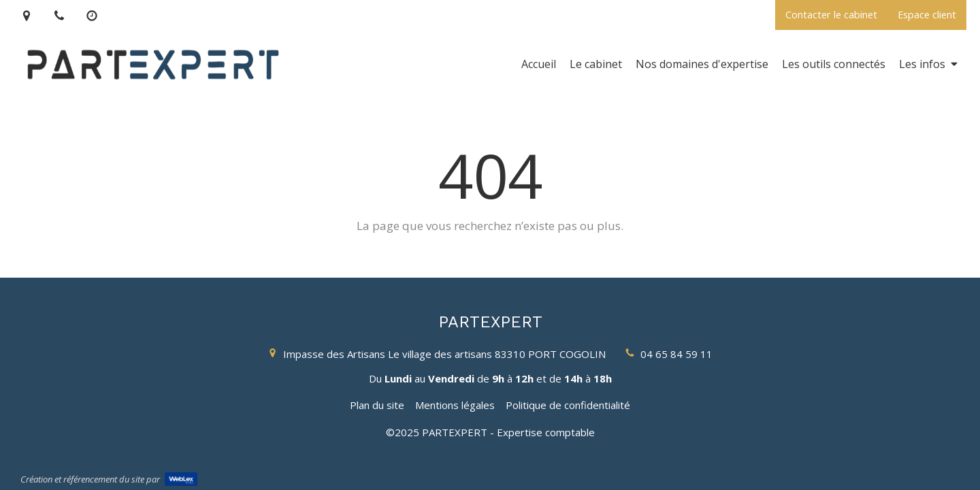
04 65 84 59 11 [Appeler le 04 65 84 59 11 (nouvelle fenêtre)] (676, 354)
